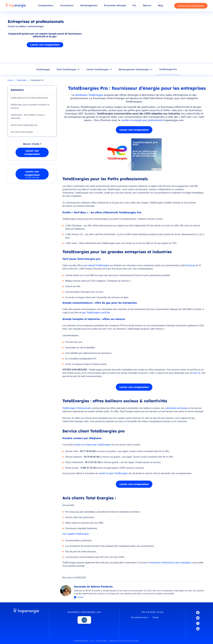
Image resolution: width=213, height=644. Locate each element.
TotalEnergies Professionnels (77, 408)
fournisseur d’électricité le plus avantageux (171, 563)
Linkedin (80, 597)
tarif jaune (190, 265)
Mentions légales (102, 641)
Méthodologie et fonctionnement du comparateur (124, 641)
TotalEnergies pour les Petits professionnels (29, 98)
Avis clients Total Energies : (22, 132)
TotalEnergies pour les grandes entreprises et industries (30, 106)
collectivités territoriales (177, 408)
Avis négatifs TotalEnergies (76, 534)
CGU (92, 641)
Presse (156, 617)
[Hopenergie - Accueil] (16, 6)
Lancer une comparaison (191, 6)
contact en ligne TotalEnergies (113, 473)
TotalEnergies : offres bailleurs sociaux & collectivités (28, 117)
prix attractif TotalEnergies (97, 265)
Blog (160, 5)
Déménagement (89, 5)
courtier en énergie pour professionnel (142, 120)
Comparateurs (46, 5)
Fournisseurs (67, 5)
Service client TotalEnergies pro (24, 125)
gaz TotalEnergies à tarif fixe (96, 313)
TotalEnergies (43, 69)
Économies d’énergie (115, 5)
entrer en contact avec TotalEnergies (93, 445)
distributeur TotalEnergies (89, 95)
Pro (134, 5)
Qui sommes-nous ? (140, 617)
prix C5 (197, 373)
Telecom (147, 5)
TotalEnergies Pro (168, 69)
